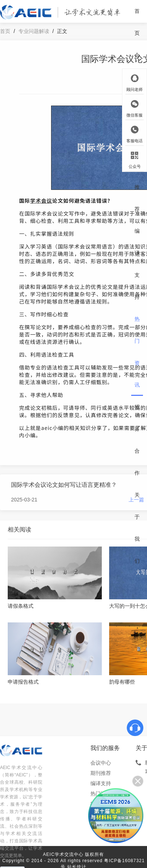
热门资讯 (137, 352)
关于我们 (137, 528)
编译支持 (137, 264)
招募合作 (137, 440)
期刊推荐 (137, 176)
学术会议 (41, 201)
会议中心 (101, 763)
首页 (137, 22)
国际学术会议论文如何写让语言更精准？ (64, 485)
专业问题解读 (34, 31)
